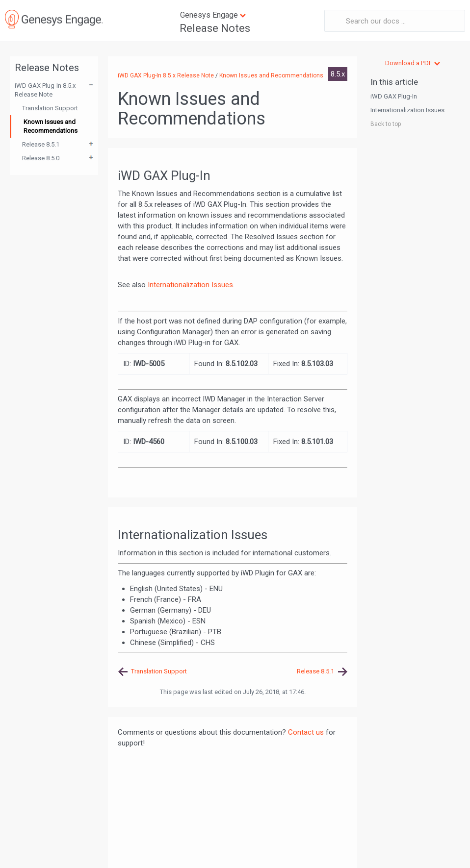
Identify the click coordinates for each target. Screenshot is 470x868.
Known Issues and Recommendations (51, 126)
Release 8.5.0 (41, 158)
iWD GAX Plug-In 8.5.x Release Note (45, 90)
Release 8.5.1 (41, 144)
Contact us (306, 732)
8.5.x (338, 74)
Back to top (386, 124)
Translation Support (50, 108)
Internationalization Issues (190, 285)
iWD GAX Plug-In (394, 96)
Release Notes (215, 28)
